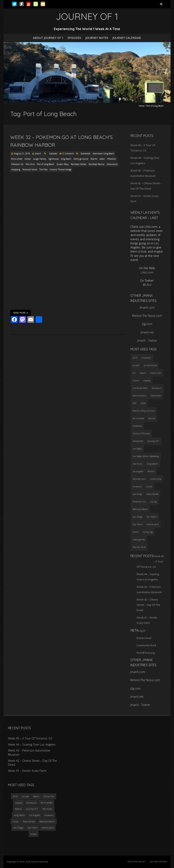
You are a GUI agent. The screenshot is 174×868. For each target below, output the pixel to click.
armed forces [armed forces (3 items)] (150, 365)
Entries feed (144, 638)
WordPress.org (146, 653)
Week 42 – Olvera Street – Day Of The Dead (148, 605)
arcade (25, 796)
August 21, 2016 (22, 154)
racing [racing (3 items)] (153, 502)
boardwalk (86, 154)
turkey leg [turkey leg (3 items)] (148, 532)
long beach (66, 159)
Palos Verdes (29, 821)
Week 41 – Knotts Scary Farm (27, 771)
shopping (16, 169)
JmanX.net (147, 332)
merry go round (81, 159)
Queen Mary (63, 164)
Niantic (94, 159)
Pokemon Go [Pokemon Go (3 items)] (139, 502)
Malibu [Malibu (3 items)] (151, 471)
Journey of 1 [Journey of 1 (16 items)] (153, 441)
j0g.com (147, 324)
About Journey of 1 (48, 38)
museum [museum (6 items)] (137, 486)
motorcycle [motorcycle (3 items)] (156, 479)
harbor (28, 159)
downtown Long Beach (103, 154)
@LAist (147, 285)
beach (36, 796)
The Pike (43, 169)
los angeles (35, 815)
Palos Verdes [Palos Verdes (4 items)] (152, 494)
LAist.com (147, 272)
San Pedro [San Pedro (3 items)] (152, 517)
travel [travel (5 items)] (136, 532)
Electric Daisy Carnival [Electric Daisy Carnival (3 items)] (144, 411)
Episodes (74, 38)
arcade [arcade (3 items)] (136, 365)
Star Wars (33, 828)
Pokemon (112, 159)
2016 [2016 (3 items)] (135, 358)
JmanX (38, 154)
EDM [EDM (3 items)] (143, 403)
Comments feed (146, 645)
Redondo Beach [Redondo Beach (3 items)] (140, 509)
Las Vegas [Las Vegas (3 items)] (137, 449)
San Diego (18, 828)
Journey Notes (97, 38)
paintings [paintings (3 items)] (137, 494)
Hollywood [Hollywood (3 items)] (138, 441)
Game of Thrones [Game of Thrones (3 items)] (141, 433)
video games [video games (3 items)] (139, 539)
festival (18, 809)
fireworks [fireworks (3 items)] (137, 426)
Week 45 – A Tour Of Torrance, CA (30, 738)
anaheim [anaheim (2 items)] (146, 358)
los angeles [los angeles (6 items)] (138, 471)
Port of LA (30, 164)
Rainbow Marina (97, 164)
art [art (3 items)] (134, 373)
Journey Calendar (127, 38)
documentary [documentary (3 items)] (140, 396)
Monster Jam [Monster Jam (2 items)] (139, 479)
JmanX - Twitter (147, 340)
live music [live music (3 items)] (138, 464)
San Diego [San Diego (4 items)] (138, 517)
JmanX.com (147, 308)
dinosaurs (32, 803)
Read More (21, 313)
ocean (102, 159)
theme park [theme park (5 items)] (153, 524)
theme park (48, 828)
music (16, 821)
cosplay (19, 803)
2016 (15, 796)
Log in (142, 631)
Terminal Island (30, 169)
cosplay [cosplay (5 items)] (147, 380)
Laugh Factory (40, 159)
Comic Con (49, 796)
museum (49, 815)
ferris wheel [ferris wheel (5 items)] (138, 418)
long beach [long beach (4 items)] (153, 464)
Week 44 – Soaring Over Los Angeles (32, 744)
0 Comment (68, 154)
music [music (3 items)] (149, 486)
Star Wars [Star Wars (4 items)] (138, 524)
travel (34, 834)
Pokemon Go (17, 164)
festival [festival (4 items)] (152, 418)
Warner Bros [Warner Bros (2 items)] (139, 547)
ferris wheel (17, 159)
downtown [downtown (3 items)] (156, 396)
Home (142, 106)
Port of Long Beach (46, 164)
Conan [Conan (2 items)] (136, 380)
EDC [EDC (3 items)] (135, 403)
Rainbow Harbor (79, 164)
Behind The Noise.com (147, 316)
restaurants (112, 164)
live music (47, 809)
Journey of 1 (32, 809)
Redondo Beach (47, 821)
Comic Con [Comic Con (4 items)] (156, 373)
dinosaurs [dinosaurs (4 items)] (157, 388)
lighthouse (54, 159)
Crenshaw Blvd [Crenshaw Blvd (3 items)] (140, 388)
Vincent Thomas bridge (61, 169)
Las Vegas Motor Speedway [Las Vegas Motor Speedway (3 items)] (146, 456)
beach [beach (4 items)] (143, 373)
